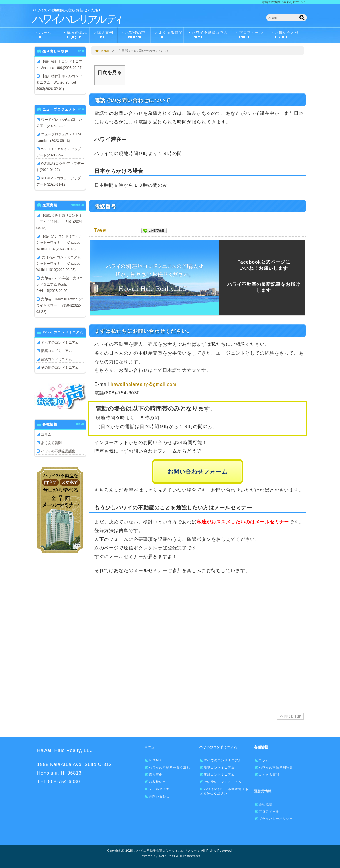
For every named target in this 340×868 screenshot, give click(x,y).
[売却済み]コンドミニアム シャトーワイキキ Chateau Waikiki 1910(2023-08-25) (60, 264)
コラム (46, 435)
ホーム (47, 35)
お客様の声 (135, 35)
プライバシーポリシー (274, 818)
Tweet (100, 230)
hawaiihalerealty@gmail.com (144, 384)
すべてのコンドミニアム (60, 343)
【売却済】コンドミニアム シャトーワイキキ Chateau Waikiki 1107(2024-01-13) (60, 243)
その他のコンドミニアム (60, 368)
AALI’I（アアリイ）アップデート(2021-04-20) (59, 152)
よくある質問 (169, 35)
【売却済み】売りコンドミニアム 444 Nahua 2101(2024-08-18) (60, 222)
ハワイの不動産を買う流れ (167, 767)
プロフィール (250, 35)
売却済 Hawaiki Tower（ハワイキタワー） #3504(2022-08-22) (60, 305)
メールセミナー (159, 789)
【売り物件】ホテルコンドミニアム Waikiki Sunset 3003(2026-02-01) (59, 83)
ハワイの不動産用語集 (58, 451)
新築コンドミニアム (56, 351)
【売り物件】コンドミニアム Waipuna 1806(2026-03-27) (60, 65)
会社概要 (264, 804)
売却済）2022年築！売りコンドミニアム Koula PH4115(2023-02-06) (60, 284)
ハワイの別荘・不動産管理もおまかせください (224, 791)
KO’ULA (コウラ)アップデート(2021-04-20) (60, 167)
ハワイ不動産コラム (209, 35)
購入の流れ (76, 35)
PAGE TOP (290, 716)
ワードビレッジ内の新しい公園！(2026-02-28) (59, 123)
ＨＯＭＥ (154, 760)
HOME (102, 51)
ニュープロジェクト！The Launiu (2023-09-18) (59, 138)
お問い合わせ (289, 35)
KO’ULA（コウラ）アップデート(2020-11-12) (59, 181)
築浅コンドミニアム (56, 359)
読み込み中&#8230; (197, 641)
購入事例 (105, 35)
